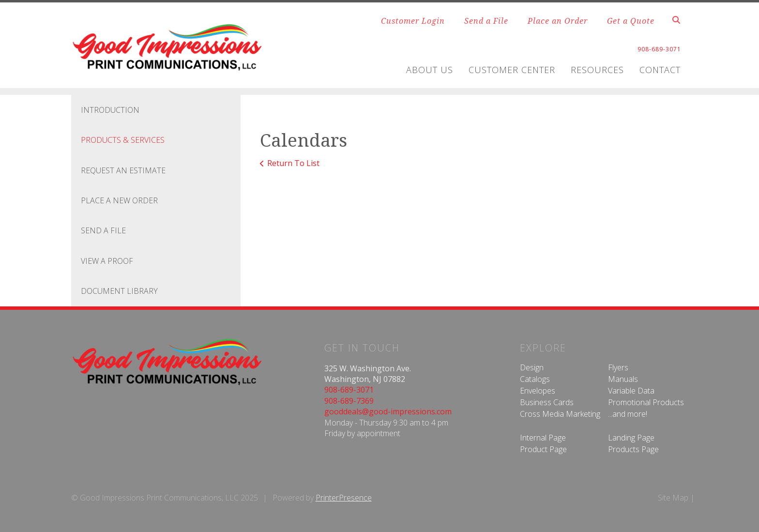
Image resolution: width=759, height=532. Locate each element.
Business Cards (547, 402)
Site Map (673, 498)
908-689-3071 (349, 390)
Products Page (633, 449)
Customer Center (512, 70)
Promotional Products (646, 402)
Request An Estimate (123, 170)
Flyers (618, 367)
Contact (660, 70)
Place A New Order (119, 200)
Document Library (119, 291)
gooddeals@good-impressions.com (388, 411)
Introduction (110, 110)
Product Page (543, 449)
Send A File (103, 230)
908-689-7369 (349, 401)
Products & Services (123, 140)
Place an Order (558, 21)
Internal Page (543, 438)
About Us (430, 70)
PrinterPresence (344, 498)
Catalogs (535, 379)
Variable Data (631, 391)
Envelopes (538, 391)
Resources (597, 70)
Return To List (293, 163)
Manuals (623, 379)
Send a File (486, 21)
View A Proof (107, 261)
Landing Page (631, 438)
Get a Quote (631, 21)
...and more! (628, 414)
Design (532, 367)
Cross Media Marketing (560, 414)
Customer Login (413, 21)
